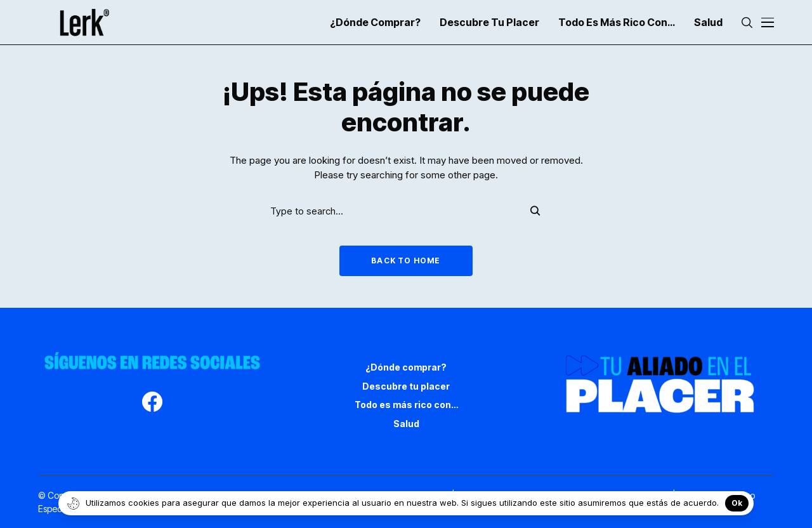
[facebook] (152, 404)
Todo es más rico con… (406, 405)
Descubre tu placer (406, 386)
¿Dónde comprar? (406, 367)
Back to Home (406, 261)
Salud (406, 424)
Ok (737, 503)
